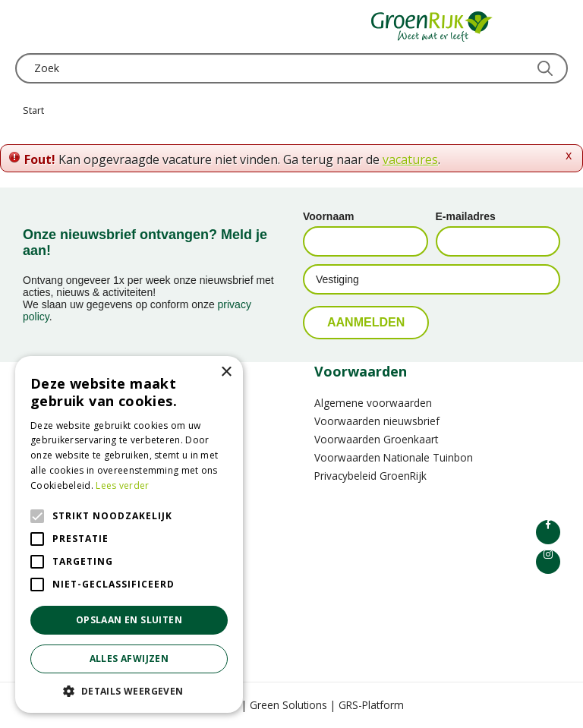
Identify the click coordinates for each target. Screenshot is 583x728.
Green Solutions (288, 705)
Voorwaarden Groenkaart (376, 439)
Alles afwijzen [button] (129, 659)
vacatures (410, 159)
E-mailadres (466, 216)
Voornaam (328, 216)
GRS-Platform (371, 705)
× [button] (226, 372)
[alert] (129, 534)
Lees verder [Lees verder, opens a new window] (122, 485)
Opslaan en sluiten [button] (129, 620)
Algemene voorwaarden (373, 403)
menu (27, 27)
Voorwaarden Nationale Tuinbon (394, 457)
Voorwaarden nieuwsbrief (377, 421)
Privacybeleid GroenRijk (370, 476)
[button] (129, 690)
